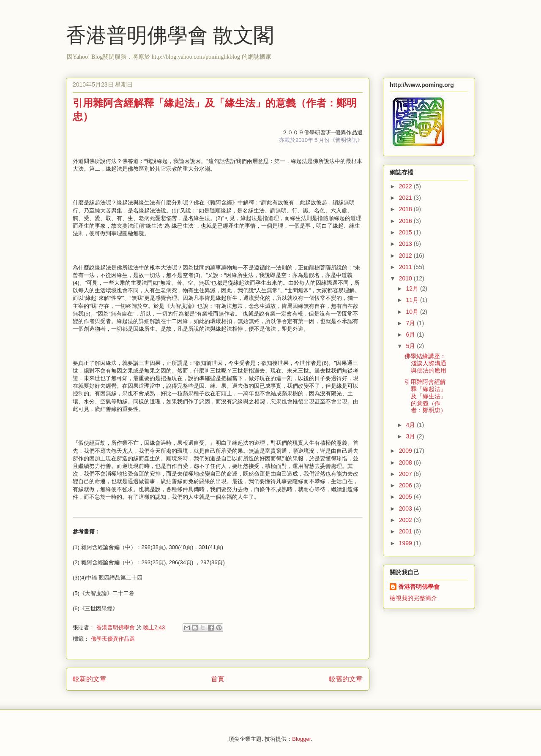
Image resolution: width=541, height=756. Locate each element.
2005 (406, 497)
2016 (406, 221)
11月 (413, 300)
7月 (411, 323)
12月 (413, 288)
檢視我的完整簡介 (413, 598)
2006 (406, 485)
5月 (411, 346)
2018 (406, 209)
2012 (406, 256)
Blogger (301, 739)
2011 (406, 267)
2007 (406, 474)
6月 (411, 334)
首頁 (218, 679)
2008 (406, 462)
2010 (406, 278)
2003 (406, 509)
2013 (406, 244)
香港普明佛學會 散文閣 (170, 35)
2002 (406, 520)
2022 (406, 186)
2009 (406, 451)
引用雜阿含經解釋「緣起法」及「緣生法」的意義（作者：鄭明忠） (425, 396)
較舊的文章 (346, 679)
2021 (406, 198)
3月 (411, 436)
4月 (411, 425)
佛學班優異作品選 (113, 639)
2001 (406, 531)
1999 (406, 543)
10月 (413, 312)
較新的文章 (90, 679)
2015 (406, 232)
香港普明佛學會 (419, 587)
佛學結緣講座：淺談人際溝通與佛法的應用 (425, 363)
